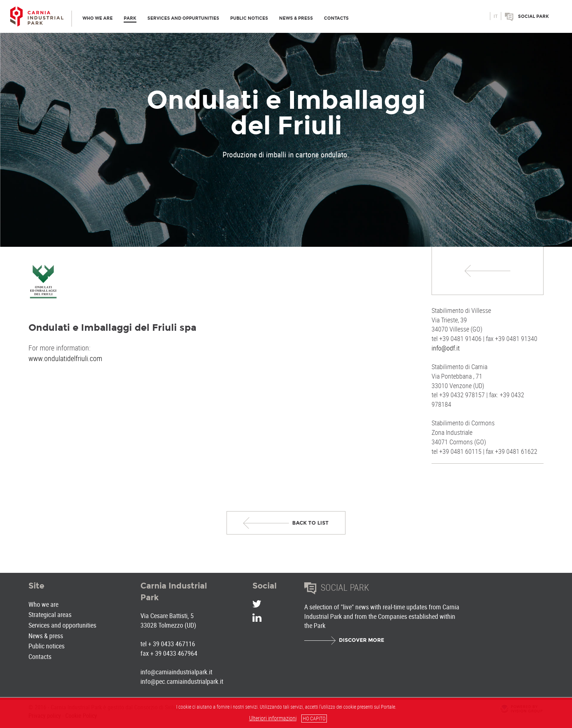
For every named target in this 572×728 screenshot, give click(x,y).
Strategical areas (50, 614)
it (496, 16)
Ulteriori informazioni (273, 718)
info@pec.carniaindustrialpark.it (182, 681)
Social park (534, 16)
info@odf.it (446, 348)
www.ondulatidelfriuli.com (65, 358)
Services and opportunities (62, 625)
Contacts (40, 656)
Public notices (47, 646)
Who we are (43, 604)
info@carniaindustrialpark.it (176, 672)
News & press (46, 636)
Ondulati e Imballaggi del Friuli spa (112, 327)
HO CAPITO (314, 718)
